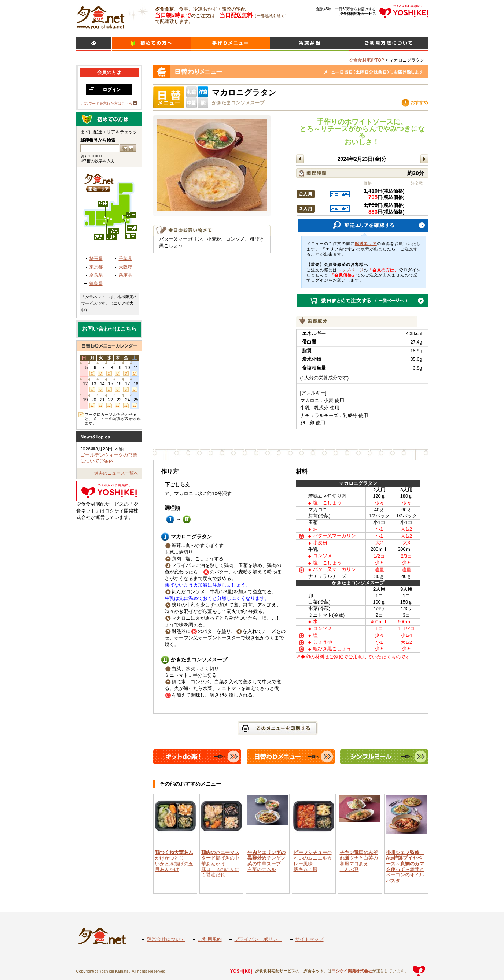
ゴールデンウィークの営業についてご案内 (109, 458)
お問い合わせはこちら (109, 329)
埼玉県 (96, 259)
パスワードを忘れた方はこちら (107, 103)
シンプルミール (310, 44)
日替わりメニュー (230, 44)
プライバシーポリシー (258, 939)
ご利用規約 (210, 939)
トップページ (350, 270)
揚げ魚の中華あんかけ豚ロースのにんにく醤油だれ (220, 864)
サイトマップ (309, 939)
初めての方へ (151, 44)
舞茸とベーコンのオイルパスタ (405, 866)
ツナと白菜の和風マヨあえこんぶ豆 (359, 861)
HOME (94, 44)
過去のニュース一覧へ (116, 473)
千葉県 (125, 259)
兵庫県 (125, 275)
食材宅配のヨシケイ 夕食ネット (101, 16)
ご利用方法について (389, 44)
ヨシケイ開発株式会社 (352, 971)
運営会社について (166, 939)
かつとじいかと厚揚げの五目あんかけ (174, 861)
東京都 (96, 267)
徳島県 (96, 283)
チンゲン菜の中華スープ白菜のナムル (266, 861)
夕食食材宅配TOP (367, 60)
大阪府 (125, 267)
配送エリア (366, 244)
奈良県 (96, 275)
